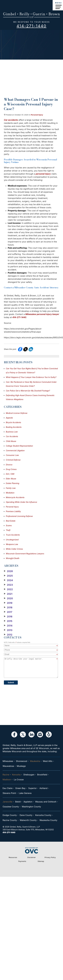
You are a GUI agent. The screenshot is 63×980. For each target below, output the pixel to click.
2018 (8, 608)
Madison (7, 780)
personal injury (43, 174)
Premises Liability (13, 511)
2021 (8, 594)
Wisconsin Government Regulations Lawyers (25, 554)
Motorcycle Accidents (15, 497)
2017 (8, 612)
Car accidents (11, 120)
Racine (6, 775)
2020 (8, 598)
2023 (8, 585)
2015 (8, 621)
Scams (9, 525)
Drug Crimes (11, 469)
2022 (8, 589)
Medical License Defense (17, 413)
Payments (22, 861)
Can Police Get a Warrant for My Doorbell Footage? (28, 391)
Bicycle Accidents (13, 422)
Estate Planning (13, 483)
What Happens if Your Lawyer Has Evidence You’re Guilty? (31, 377)
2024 (8, 580)
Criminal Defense (13, 460)
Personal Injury (37, 115)
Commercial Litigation (15, 450)
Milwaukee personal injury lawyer (42, 314)
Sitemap (41, 861)
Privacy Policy (50, 857)
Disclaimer (31, 857)
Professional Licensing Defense (19, 516)
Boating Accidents (14, 427)
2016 (8, 617)
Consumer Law (12, 455)
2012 (8, 635)
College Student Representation (19, 446)
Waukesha (35, 761)
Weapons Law (12, 544)
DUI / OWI (10, 474)
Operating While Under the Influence (21, 502)
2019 (8, 603)
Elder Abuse (11, 479)
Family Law (11, 488)
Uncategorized (12, 540)
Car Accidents (12, 436)
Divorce (9, 465)
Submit (11, 683)
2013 (8, 630)
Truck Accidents (13, 535)
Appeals (9, 418)
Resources (13, 857)
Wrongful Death (13, 558)
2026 (8, 571)
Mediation (10, 493)
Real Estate (11, 521)
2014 (8, 626)
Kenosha (16, 775)
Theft (8, 530)
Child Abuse (11, 441)
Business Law (12, 432)
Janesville (7, 802)
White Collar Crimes (14, 549)
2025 (8, 576)
